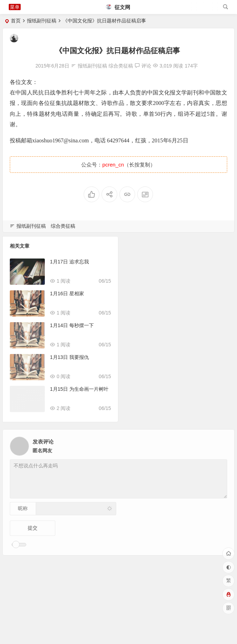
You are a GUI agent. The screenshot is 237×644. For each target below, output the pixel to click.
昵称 (23, 508)
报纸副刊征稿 (42, 21)
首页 (16, 21)
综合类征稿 (121, 66)
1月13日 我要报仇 (69, 357)
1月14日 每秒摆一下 (72, 325)
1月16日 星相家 (67, 293)
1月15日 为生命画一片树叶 (79, 389)
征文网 (118, 7)
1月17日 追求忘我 (69, 262)
